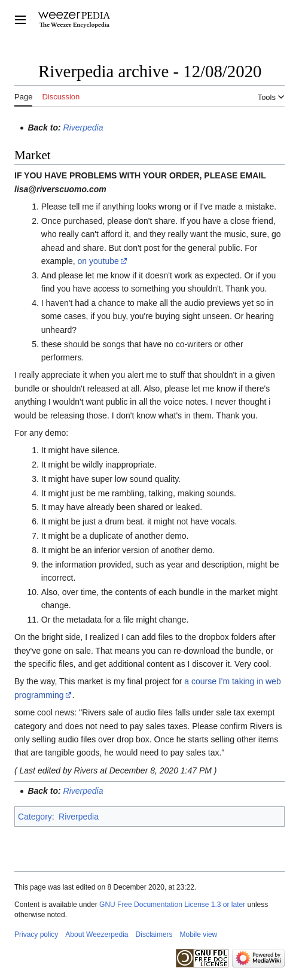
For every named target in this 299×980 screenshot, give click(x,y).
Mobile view (199, 935)
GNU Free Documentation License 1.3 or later (172, 905)
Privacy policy (36, 935)
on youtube (98, 261)
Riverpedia (83, 128)
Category (35, 817)
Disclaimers (154, 935)
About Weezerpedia (97, 935)
